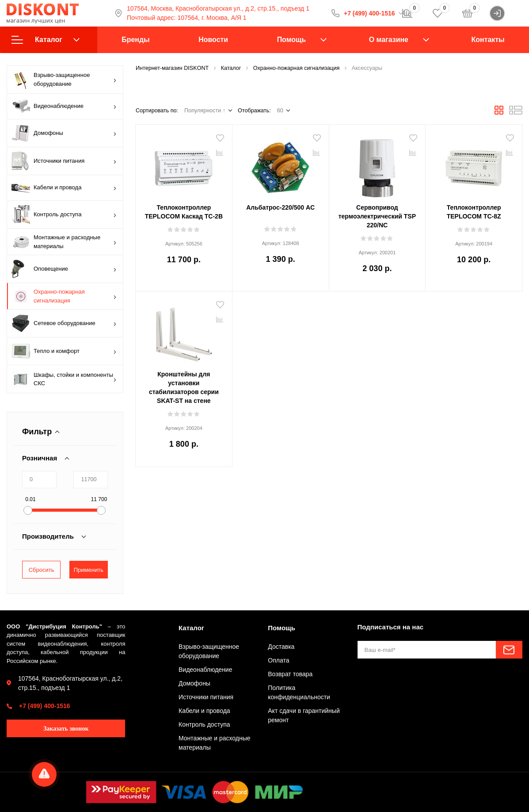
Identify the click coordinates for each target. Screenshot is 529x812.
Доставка (281, 647)
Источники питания (64, 161)
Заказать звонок (66, 729)
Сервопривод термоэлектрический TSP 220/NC (377, 216)
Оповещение (64, 269)
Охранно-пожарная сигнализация (64, 296)
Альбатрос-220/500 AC (280, 207)
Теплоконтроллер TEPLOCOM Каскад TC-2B (184, 212)
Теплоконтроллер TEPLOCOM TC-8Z (474, 212)
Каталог (46, 40)
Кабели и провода (64, 188)
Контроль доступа (64, 214)
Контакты (488, 40)
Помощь (292, 40)
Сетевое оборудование (64, 323)
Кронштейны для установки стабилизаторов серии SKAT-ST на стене (184, 387)
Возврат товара (290, 674)
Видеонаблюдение (64, 106)
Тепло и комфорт (64, 351)
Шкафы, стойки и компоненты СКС (64, 379)
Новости (213, 40)
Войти (506, 13)
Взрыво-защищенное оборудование (64, 80)
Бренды (135, 40)
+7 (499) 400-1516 (45, 706)
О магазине (389, 40)
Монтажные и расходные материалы (64, 242)
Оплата (278, 660)
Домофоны (64, 133)
